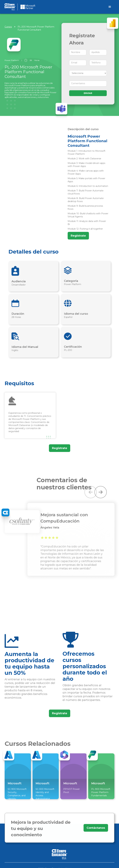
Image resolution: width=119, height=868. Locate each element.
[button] (91, 492)
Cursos (8, 27)
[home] (55, 7)
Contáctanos (94, 828)
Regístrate (78, 236)
